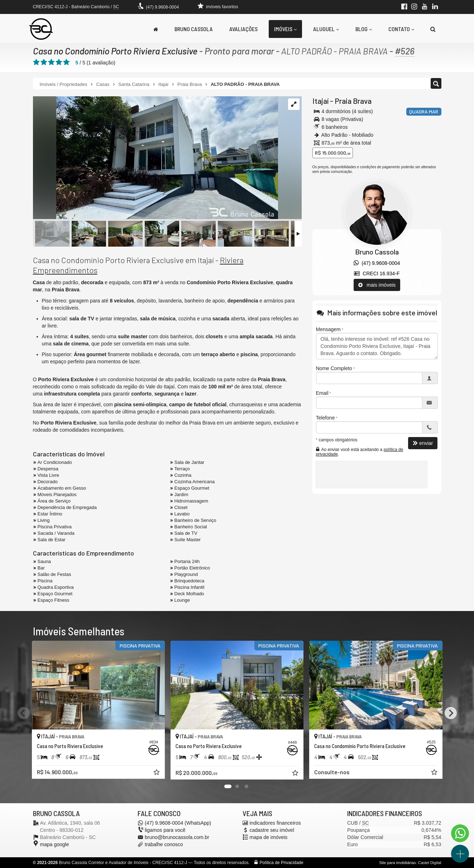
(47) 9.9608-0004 (162, 7)
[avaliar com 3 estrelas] (51, 62)
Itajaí (320, 101)
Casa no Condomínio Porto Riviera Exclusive (115, 51)
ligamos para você (165, 830)
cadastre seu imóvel (272, 830)
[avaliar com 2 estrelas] (44, 62)
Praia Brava (353, 101)
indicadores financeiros (275, 823)
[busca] (433, 29)
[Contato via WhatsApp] (460, 833)
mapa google (55, 844)
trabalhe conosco (164, 844)
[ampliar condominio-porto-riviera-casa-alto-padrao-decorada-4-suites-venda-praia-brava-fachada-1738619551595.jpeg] (155, 158)
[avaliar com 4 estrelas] (59, 62)
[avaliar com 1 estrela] (36, 62)
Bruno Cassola (194, 29)
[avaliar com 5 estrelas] (66, 62)
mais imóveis (377, 285)
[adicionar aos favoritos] (157, 773)
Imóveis (285, 29)
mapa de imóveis (269, 837)
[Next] (451, 713)
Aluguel (326, 29)
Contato (401, 29)
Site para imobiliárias (397, 863)
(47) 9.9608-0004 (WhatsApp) (178, 823)
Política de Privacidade (282, 863)
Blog (364, 29)
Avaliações (243, 29)
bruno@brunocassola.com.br (177, 837)
